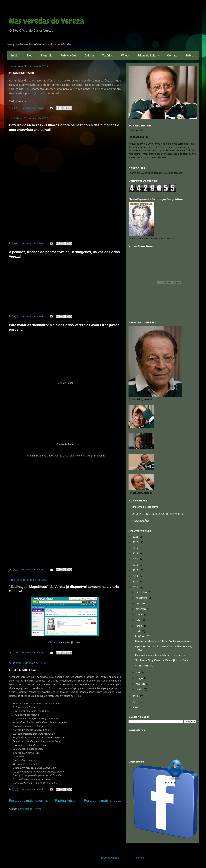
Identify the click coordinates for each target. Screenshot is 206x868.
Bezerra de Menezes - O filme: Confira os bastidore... (164, 641)
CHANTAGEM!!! (22, 73)
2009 (136, 708)
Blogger (140, 858)
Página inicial (66, 801)
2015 (136, 571)
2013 (136, 582)
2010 (136, 702)
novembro (142, 598)
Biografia (47, 56)
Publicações (68, 56)
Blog (30, 56)
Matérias (107, 56)
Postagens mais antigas (102, 801)
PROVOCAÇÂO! (140, 521)
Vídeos (125, 56)
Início (15, 56)
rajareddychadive (110, 858)
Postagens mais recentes (28, 801)
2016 (136, 565)
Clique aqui (54, 643)
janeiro (140, 690)
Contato (172, 56)
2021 (136, 537)
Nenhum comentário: (34, 108)
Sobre (189, 56)
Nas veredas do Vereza (47, 21)
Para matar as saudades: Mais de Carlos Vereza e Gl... (164, 655)
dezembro (142, 592)
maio (139, 632)
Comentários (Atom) (30, 809)
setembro (142, 609)
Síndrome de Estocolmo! (146, 507)
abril (138, 673)
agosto (140, 615)
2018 (136, 554)
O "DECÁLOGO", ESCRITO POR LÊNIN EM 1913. (158, 514)
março (140, 678)
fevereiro (141, 684)
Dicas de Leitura (149, 56)
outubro (141, 604)
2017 (136, 559)
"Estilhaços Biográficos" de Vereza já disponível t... (162, 661)
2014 (136, 576)
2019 (136, 548)
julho (139, 620)
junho (139, 626)
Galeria (89, 56)
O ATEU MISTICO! (23, 670)
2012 (136, 587)
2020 (136, 543)
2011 (136, 697)
